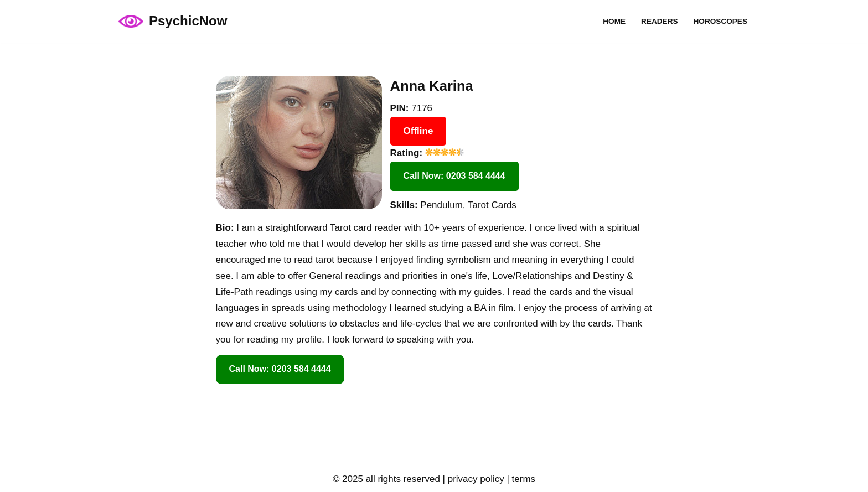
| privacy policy (472, 479)
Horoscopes (720, 21)
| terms (520, 479)
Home (614, 21)
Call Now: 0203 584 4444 (454, 176)
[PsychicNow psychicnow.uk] (173, 21)
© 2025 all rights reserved (386, 479)
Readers (659, 21)
